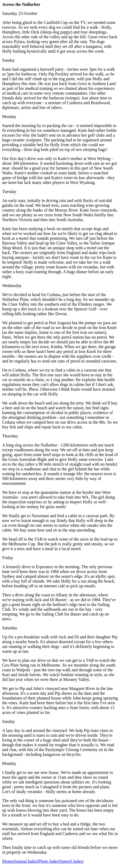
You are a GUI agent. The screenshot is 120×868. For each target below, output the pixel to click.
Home (8, 861)
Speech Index (71, 861)
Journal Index (26, 861)
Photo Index (49, 861)
